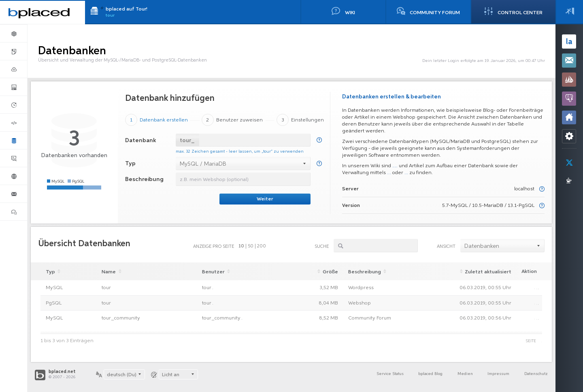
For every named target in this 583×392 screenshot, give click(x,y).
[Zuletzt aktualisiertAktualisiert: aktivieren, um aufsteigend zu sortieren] (478, 271)
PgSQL (54, 304)
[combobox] (243, 163)
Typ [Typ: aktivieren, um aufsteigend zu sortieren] (54, 272)
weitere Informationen (419, 166)
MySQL (54, 288)
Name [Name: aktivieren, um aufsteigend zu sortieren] (112, 272)
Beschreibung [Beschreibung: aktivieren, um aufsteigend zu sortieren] (364, 272)
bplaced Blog (417, 375)
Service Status (371, 375)
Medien (455, 375)
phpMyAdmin (427, 173)
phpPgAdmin (472, 173)
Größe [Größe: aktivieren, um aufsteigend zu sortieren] (322, 272)
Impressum (492, 375)
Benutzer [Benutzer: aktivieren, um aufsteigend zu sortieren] (214, 272)
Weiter (265, 199)
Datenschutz (534, 375)
